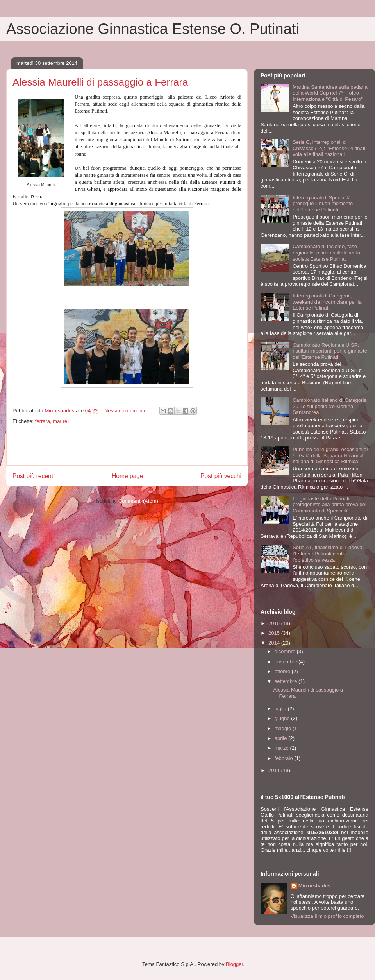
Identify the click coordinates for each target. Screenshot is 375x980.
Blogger (234, 964)
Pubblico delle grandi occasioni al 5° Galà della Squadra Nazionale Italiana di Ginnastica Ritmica (330, 455)
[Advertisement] (127, 448)
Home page (128, 476)
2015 (275, 633)
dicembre (286, 651)
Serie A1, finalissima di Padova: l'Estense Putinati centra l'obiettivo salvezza (328, 554)
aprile (281, 738)
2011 (275, 770)
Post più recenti (33, 476)
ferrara (43, 421)
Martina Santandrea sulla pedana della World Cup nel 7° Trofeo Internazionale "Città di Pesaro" (330, 93)
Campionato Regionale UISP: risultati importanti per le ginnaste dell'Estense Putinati (330, 351)
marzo (282, 748)
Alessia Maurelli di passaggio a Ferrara (100, 82)
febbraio (285, 758)
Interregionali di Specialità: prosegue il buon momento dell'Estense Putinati (323, 204)
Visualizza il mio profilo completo (327, 916)
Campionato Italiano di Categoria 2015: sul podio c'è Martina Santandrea (329, 406)
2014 (275, 643)
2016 (275, 623)
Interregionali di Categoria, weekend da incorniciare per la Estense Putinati (327, 302)
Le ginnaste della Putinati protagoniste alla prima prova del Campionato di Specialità (329, 505)
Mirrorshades (314, 886)
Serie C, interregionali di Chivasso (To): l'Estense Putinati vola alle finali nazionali (329, 148)
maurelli (62, 421)
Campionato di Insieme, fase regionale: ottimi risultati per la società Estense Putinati (326, 253)
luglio (281, 709)
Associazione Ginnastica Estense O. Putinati (153, 29)
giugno (283, 718)
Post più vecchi (221, 476)
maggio (284, 728)
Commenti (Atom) (138, 501)
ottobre (283, 671)
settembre (287, 681)
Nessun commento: (127, 411)
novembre (287, 662)
